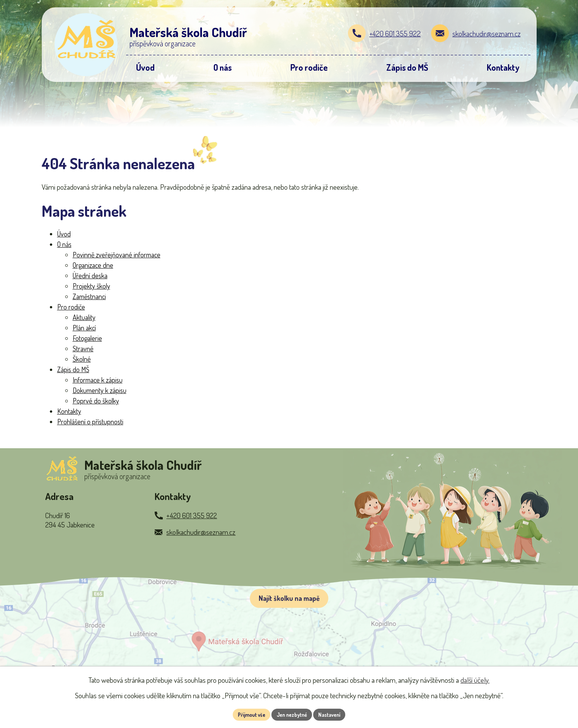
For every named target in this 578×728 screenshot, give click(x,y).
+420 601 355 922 (395, 33)
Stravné (83, 349)
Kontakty (69, 411)
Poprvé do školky (96, 401)
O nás (64, 244)
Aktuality (84, 317)
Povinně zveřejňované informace (117, 255)
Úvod (64, 234)
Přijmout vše (248, 714)
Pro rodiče (71, 307)
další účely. (475, 679)
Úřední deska (90, 276)
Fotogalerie (87, 338)
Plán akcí (84, 328)
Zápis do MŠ (73, 369)
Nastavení (333, 714)
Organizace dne (93, 265)
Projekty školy (91, 286)
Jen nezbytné (292, 714)
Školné (82, 359)
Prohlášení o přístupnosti (90, 422)
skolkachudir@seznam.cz (486, 33)
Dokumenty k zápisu (100, 390)
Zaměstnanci (89, 296)
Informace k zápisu (98, 380)
